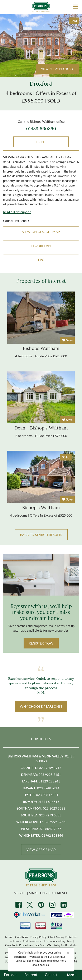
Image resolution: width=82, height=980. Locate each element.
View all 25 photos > (57, 69)
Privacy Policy (38, 937)
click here (41, 961)
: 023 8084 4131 (41, 795)
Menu (72, 975)
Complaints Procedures (19, 945)
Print (41, 142)
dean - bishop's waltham (41, 428)
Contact (51, 975)
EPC (41, 260)
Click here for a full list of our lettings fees (48, 941)
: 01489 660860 (41, 758)
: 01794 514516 (41, 802)
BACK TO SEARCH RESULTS (41, 535)
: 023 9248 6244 (41, 788)
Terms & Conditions (16, 937)
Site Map (40, 945)
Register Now (41, 643)
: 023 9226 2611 (41, 822)
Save (67, 340)
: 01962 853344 (41, 835)
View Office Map (41, 849)
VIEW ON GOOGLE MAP (41, 232)
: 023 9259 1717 (41, 768)
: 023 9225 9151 (41, 774)
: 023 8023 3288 (41, 808)
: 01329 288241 (41, 781)
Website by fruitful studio (62, 945)
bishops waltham (41, 349)
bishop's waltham (41, 508)
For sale (10, 975)
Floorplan (41, 246)
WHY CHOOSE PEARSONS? (41, 706)
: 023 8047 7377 (41, 829)
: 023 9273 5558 (41, 815)
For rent (31, 975)
